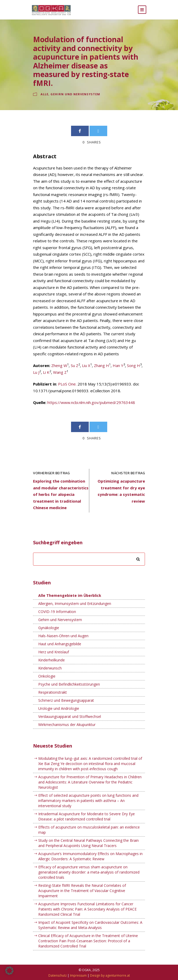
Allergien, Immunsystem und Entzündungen (75, 603)
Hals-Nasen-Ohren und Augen (63, 636)
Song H (133, 365)
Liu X (86, 365)
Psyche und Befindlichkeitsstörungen (69, 684)
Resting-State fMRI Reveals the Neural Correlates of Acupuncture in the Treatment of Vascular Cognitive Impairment (82, 891)
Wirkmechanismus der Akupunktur (67, 725)
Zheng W (59, 365)
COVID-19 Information (57, 612)
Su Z (75, 365)
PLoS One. (67, 384)
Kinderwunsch (50, 668)
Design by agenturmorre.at (110, 975)
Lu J (36, 372)
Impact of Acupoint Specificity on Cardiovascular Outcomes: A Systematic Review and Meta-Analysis (90, 925)
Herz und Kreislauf (54, 652)
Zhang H (101, 365)
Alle (44, 94)
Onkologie (47, 676)
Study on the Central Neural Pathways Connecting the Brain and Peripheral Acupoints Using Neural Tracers (88, 843)
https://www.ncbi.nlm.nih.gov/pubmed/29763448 (91, 402)
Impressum (78, 975)
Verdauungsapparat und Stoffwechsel (70, 716)
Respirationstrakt (53, 692)
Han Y (118, 365)
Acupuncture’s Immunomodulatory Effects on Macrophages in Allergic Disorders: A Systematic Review (90, 856)
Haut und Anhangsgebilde (60, 644)
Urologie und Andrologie (59, 708)
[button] (9, 971)
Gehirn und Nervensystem (75, 94)
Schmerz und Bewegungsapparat (66, 700)
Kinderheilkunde (52, 660)
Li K (46, 372)
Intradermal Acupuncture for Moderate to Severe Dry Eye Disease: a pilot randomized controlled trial (87, 816)
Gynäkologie (49, 628)
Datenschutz (58, 975)
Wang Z (60, 372)
